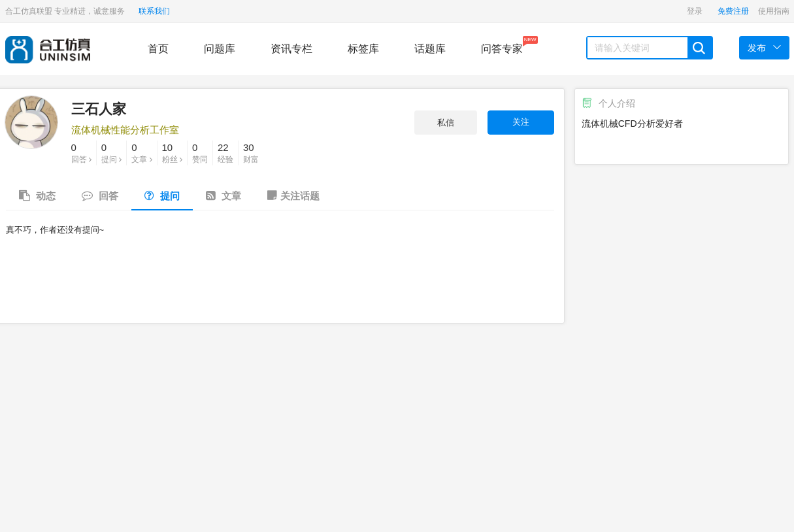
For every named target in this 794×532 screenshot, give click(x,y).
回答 (81, 152)
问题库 (220, 49)
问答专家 (502, 45)
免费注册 (733, 11)
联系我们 (154, 11)
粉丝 (172, 152)
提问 (111, 152)
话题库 (430, 49)
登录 (695, 11)
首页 (158, 49)
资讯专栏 (291, 49)
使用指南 (774, 11)
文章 (141, 152)
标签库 (363, 49)
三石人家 (99, 109)
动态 (37, 195)
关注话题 (293, 195)
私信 (446, 123)
